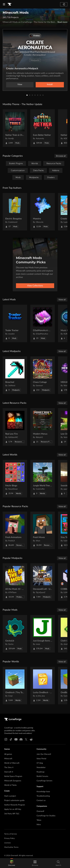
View (20, 84)
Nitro (39, 825)
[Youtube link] (16, 739)
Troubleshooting (43, 796)
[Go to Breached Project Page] (15, 375)
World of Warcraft (12, 763)
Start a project (10, 796)
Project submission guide (14, 800)
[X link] (26, 739)
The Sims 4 (9, 768)
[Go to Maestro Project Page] (43, 212)
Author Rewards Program (15, 805)
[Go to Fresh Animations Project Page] (15, 530)
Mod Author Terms (11, 847)
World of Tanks (10, 785)
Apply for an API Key (13, 809)
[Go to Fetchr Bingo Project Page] (15, 479)
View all (62, 300)
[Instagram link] (6, 739)
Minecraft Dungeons (13, 781)
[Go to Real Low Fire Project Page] (15, 427)
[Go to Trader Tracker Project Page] (15, 323)
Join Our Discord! (44, 754)
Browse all (61, 156)
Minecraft (8, 759)
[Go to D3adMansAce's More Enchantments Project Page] (43, 323)
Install (50, 84)
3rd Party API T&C (12, 814)
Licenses (8, 843)
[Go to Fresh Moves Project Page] (43, 530)
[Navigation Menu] (4, 4)
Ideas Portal (41, 759)
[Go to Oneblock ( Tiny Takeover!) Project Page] (15, 686)
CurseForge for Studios (46, 816)
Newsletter (41, 768)
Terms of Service (11, 834)
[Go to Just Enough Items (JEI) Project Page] (43, 634)
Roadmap (41, 772)
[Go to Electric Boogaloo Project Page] (15, 212)
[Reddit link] (31, 739)
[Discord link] (21, 739)
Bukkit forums (42, 776)
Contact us (41, 800)
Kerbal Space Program (13, 776)
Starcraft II (9, 772)
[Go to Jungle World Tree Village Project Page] (43, 479)
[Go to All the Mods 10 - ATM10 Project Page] (15, 582)
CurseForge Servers (44, 781)
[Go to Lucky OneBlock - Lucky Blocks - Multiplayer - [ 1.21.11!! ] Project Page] (43, 686)
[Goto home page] (10, 4)
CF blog (40, 763)
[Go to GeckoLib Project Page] (15, 634)
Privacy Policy (10, 838)
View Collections (35, 286)
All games (8, 754)
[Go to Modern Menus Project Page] (43, 427)
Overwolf (40, 811)
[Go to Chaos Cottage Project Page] (43, 375)
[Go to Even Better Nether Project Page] (43, 128)
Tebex (39, 820)
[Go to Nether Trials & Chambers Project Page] (15, 128)
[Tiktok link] (11, 739)
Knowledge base (43, 792)
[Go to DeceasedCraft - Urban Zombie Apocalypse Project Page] (43, 582)
